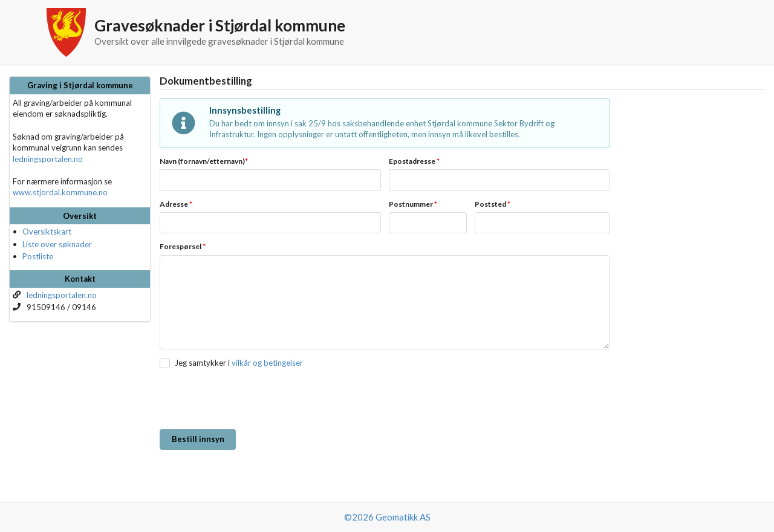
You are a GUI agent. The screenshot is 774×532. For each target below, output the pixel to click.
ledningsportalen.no (48, 159)
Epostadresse (414, 161)
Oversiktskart (47, 232)
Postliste (38, 256)
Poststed (493, 204)
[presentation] (252, 400)
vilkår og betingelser (267, 363)
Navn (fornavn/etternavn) (204, 161)
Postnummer (413, 204)
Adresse (176, 204)
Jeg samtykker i (202, 363)
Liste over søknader (57, 244)
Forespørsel (183, 246)
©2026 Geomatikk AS (387, 517)
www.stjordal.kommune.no (60, 192)
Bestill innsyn (198, 439)
